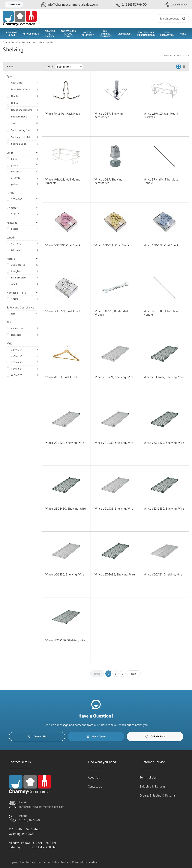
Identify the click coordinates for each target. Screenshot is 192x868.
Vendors (32, 42)
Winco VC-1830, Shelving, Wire (65, 574)
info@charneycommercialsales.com (42, 807)
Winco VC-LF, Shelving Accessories (109, 181)
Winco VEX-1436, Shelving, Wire (115, 574)
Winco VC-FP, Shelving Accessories (109, 115)
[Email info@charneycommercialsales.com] (70, 5)
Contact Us (14, 4)
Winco (41, 42)
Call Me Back (176, 5)
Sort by (49, 67)
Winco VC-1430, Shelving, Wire (114, 443)
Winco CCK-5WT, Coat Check (63, 311)
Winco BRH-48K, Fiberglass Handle (161, 181)
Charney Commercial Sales (15, 42)
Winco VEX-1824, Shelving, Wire (164, 443)
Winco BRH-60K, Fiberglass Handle (161, 313)
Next (134, 674)
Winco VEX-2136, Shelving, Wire (65, 640)
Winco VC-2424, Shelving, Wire (163, 574)
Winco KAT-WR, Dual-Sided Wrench (111, 313)
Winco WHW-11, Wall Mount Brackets (63, 181)
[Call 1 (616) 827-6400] (131, 5)
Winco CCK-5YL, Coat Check (112, 245)
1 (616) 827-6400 (30, 820)
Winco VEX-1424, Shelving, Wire (164, 377)
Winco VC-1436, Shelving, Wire (114, 508)
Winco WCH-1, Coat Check (62, 377)
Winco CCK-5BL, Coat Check (161, 245)
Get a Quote (96, 736)
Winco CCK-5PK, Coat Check (63, 245)
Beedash (93, 862)
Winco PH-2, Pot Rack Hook (63, 114)
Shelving (50, 42)
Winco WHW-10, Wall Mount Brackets (161, 115)
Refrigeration (31, 34)
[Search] (172, 18)
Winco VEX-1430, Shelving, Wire (66, 508)
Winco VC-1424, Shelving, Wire (114, 377)
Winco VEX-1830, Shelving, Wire (164, 508)
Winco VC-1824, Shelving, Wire (65, 443)
